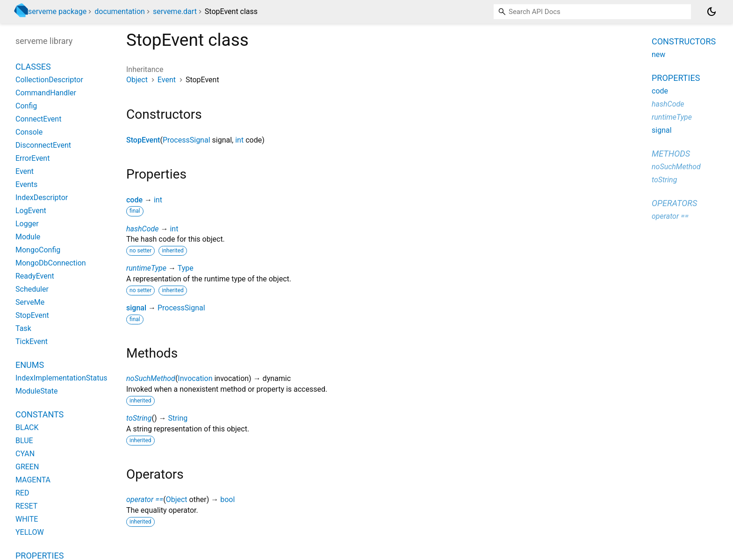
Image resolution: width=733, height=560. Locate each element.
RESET (26, 506)
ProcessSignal (187, 140)
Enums (30, 365)
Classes (33, 67)
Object (137, 80)
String (178, 418)
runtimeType (146, 268)
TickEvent (32, 341)
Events (26, 184)
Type (186, 268)
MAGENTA (33, 480)
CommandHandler (46, 93)
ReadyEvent (35, 276)
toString (139, 418)
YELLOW (30, 532)
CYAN (25, 454)
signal (136, 308)
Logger (27, 224)
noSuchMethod (151, 378)
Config (26, 106)
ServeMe (30, 302)
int (239, 140)
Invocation (195, 378)
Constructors (684, 41)
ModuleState (36, 391)
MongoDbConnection (51, 263)
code (134, 200)
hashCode (142, 229)
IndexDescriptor (42, 197)
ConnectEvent (38, 119)
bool (227, 499)
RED (22, 493)
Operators (674, 203)
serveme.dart (175, 11)
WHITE (27, 519)
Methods (671, 154)
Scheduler (32, 289)
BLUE (24, 441)
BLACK (27, 427)
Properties (676, 78)
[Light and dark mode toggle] (711, 12)
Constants (40, 414)
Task (23, 328)
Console (29, 132)
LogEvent (31, 211)
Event (167, 80)
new (658, 54)
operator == (145, 499)
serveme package (57, 11)
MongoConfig (38, 250)
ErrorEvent (32, 158)
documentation (120, 11)
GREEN (27, 467)
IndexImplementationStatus (61, 378)
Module (28, 237)
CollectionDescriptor (49, 80)
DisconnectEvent (43, 145)
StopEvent (143, 140)
